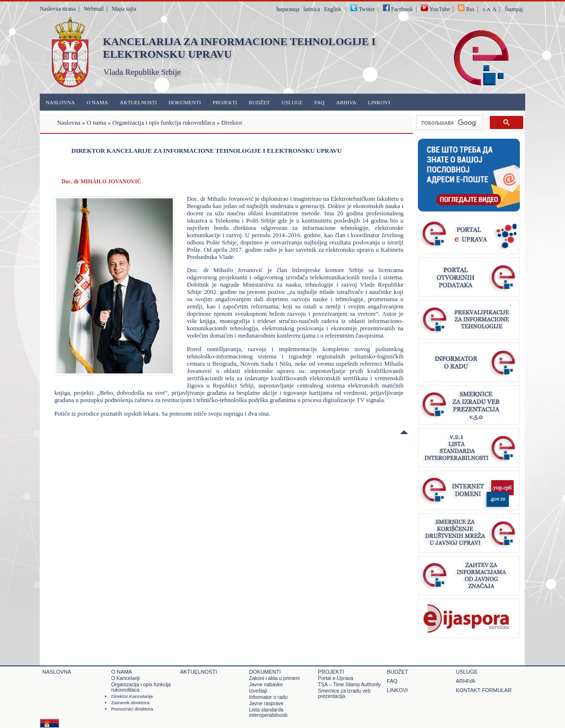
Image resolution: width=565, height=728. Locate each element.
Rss (470, 9)
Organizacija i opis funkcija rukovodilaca (164, 123)
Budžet (259, 102)
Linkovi (379, 102)
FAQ (319, 102)
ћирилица (288, 9)
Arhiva (346, 102)
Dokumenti (185, 102)
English (333, 9)
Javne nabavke (266, 685)
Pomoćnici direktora (132, 709)
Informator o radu (268, 697)
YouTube (435, 9)
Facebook (398, 9)
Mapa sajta (124, 9)
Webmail (93, 9)
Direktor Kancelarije (132, 696)
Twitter (367, 9)
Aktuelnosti (138, 102)
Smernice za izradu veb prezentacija (344, 694)
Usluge (292, 102)
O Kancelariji (125, 678)
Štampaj (514, 9)
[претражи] (449, 123)
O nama (98, 102)
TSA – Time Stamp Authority (349, 685)
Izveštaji (258, 691)
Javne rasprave (266, 704)
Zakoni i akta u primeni (274, 678)
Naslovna (60, 102)
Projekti (225, 102)
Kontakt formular (484, 690)
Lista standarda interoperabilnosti (268, 712)
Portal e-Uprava (336, 678)
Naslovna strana (58, 9)
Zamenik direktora (130, 703)
